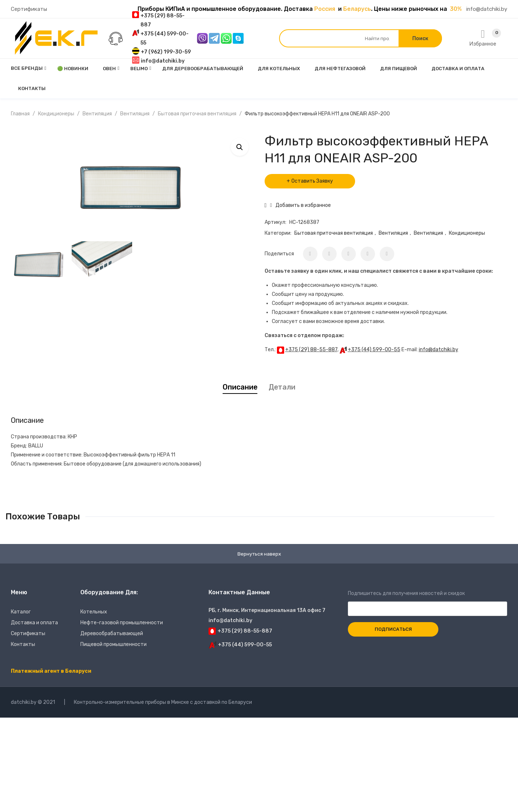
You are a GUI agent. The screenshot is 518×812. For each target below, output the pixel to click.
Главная (20, 114)
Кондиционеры (56, 114)
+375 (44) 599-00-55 (374, 350)
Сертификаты (29, 9)
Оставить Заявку (312, 181)
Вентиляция (97, 114)
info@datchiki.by (487, 9)
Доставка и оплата (34, 623)
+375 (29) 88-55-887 (311, 350)
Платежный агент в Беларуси (51, 671)
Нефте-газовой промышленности (122, 623)
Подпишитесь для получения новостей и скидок (428, 601)
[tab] (240, 387)
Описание (240, 387)
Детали (282, 387)
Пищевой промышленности (113, 645)
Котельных (94, 612)
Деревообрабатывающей (112, 634)
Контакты (23, 645)
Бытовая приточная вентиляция (197, 114)
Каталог (21, 612)
